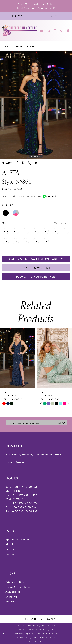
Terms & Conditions (18, 587)
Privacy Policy (15, 582)
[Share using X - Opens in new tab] (29, 163)
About (9, 544)
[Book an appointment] (55, 31)
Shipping (11, 596)
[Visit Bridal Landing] (54, 16)
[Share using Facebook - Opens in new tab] (17, 163)
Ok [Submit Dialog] (68, 633)
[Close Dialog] (3, 633)
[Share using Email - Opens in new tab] (36, 163)
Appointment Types (18, 539)
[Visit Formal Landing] (18, 16)
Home (7, 46)
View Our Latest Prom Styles (36, 4)
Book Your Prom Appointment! (36, 8)
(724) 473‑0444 (15, 462)
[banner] (20, 30)
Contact (10, 554)
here (42, 641)
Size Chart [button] (62, 223)
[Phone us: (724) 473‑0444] (62, 31)
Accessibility (13, 592)
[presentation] (18, 358)
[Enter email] (36, 423)
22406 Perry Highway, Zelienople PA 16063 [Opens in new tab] (33, 454)
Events (10, 549)
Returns (10, 601)
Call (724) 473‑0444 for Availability (36, 259)
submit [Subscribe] (61, 422)
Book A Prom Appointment (36, 277)
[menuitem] (18, 16)
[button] (42, 31)
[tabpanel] (36, 105)
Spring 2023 (34, 46)
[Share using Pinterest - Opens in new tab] (23, 163)
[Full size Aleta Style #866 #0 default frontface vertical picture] (36, 105)
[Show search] (49, 31)
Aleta (19, 46)
